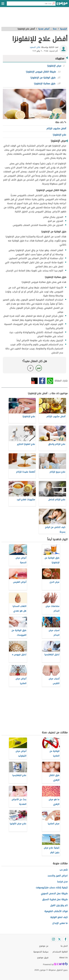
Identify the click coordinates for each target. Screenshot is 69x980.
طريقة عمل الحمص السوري (54, 893)
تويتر (34, 381)
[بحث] (53, 4)
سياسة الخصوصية (41, 952)
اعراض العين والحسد (58, 876)
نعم (39, 368)
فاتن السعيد (35, 47)
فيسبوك (42, 381)
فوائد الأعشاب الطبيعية (56, 911)
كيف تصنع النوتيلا (59, 917)
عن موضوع (44, 946)
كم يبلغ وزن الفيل (59, 905)
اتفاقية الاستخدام (60, 952)
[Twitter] (59, 939)
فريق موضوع (43, 958)
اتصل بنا (64, 946)
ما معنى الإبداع (60, 923)
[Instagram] (53, 939)
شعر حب (64, 870)
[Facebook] (65, 939)
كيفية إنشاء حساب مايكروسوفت (52, 888)
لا (30, 368)
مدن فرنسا (62, 882)
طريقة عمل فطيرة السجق (55, 899)
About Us (63, 958)
